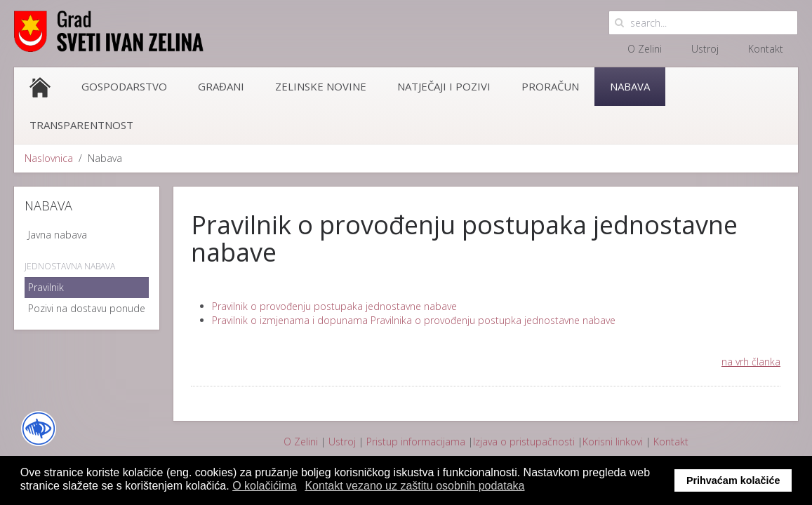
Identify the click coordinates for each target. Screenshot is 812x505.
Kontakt (766, 49)
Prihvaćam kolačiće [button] (733, 480)
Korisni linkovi (613, 442)
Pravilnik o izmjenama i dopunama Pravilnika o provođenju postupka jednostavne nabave (414, 320)
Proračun (550, 86)
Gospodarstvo (124, 86)
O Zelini (645, 49)
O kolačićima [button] (265, 486)
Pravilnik (46, 287)
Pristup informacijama (416, 442)
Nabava (630, 86)
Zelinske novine (321, 86)
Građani (221, 86)
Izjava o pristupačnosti (524, 442)
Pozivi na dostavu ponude (87, 308)
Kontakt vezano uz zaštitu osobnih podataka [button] (414, 486)
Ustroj (705, 49)
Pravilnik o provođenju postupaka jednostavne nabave (334, 306)
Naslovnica (49, 158)
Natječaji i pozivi (444, 86)
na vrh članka (751, 362)
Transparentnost (81, 125)
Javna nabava (58, 235)
